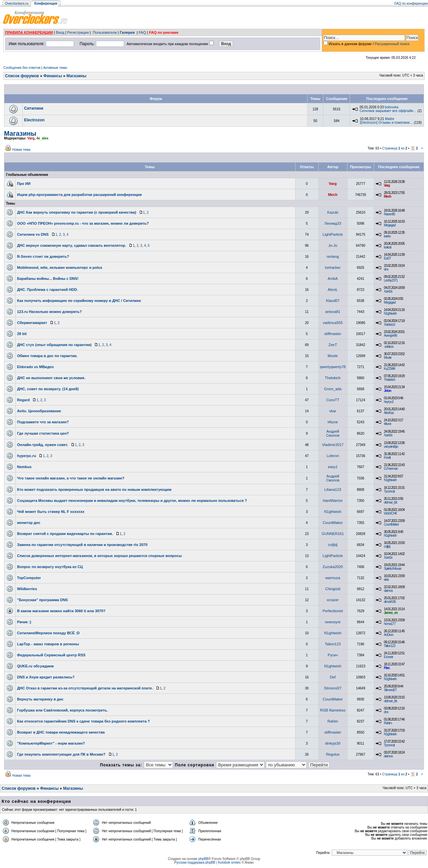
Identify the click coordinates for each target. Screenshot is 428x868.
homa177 (390, 624)
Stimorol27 (333, 688)
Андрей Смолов (333, 433)
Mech (333, 195)
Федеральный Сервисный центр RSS (51, 655)
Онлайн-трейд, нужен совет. (43, 445)
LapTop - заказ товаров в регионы (48, 644)
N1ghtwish (390, 313)
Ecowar (388, 657)
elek (386, 580)
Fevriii (387, 458)
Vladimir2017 (333, 445)
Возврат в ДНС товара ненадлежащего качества (61, 732)
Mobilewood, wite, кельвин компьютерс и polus (60, 267)
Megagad (390, 225)
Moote (333, 356)
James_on (391, 613)
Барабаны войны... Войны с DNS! (48, 279)
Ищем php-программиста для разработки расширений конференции (79, 195)
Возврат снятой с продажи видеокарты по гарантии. (65, 534)
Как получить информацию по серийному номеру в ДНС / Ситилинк (79, 301)
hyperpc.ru (27, 456)
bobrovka (392, 107)
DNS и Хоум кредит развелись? (46, 677)
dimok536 (390, 602)
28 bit (22, 334)
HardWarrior (333, 501)
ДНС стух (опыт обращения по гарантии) (54, 345)
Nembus (24, 467)
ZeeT (333, 345)
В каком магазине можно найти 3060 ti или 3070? (61, 611)
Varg (31, 138)
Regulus (333, 754)
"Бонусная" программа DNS (42, 600)
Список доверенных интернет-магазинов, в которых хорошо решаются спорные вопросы (99, 556)
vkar (333, 411)
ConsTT (333, 400)
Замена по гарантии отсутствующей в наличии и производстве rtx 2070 (82, 545)
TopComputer (29, 578)
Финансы (53, 76)
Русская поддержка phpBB (195, 862)
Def (333, 677)
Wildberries (27, 589)
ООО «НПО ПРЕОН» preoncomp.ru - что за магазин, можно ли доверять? (83, 223)
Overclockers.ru (17, 4)
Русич (333, 655)
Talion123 (333, 644)
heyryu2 (389, 402)
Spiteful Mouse (393, 569)
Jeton (388, 391)
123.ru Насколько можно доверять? (49, 312)
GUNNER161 (333, 534)
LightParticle (333, 234)
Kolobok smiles (229, 862)
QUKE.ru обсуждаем (35, 666)
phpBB (203, 859)
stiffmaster (333, 334)
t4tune (333, 422)
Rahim (333, 721)
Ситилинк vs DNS (33, 234)
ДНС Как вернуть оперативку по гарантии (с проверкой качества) (77, 212)
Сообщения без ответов (22, 68)
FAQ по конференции (411, 4)
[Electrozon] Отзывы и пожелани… (386, 123)
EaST (387, 258)
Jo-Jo (333, 245)
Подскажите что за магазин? (43, 422)
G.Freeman (391, 469)
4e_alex (42, 138)
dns (386, 269)
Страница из (395, 148)
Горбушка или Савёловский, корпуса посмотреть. (62, 710)
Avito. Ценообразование (39, 411)
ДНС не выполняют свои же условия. (51, 378)
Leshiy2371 (391, 280)
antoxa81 (333, 312)
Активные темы (55, 68)
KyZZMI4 (390, 369)
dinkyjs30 (333, 743)
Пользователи (105, 32)
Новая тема (21, 150)
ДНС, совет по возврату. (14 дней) (48, 389)
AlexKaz (389, 413)
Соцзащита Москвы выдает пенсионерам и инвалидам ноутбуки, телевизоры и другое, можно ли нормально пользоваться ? (132, 501)
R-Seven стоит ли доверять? (43, 256)
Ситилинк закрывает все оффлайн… (388, 111)
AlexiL (333, 290)
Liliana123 (333, 490)
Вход (60, 32)
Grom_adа (333, 389)
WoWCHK (390, 513)
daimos (388, 591)
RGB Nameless (333, 710)
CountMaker (333, 523)
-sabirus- (389, 347)
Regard (23, 400)
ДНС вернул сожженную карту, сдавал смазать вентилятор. (72, 245)
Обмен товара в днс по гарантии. (47, 356)
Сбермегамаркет (32, 323)
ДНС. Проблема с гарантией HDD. (47, 290)
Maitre (390, 119)
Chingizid (333, 589)
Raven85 (389, 214)
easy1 (333, 467)
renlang (333, 256)
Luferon (333, 456)
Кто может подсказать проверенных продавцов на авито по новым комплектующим (94, 490)
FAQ (142, 32)
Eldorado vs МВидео (35, 367)
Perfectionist (333, 611)
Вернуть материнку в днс (40, 699)
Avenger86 (390, 336)
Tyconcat (389, 491)
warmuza (333, 578)
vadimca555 (333, 323)
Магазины (76, 76)
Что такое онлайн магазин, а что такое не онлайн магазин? (71, 478)
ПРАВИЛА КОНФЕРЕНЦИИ (29, 32)
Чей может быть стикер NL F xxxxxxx (51, 512)
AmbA (333, 279)
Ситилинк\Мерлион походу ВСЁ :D (48, 633)
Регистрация (78, 32)
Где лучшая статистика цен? (43, 433)
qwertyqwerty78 (333, 367)
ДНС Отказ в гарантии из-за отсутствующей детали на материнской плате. (85, 688)
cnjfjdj (333, 545)
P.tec (387, 668)
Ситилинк (34, 108)
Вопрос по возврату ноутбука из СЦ (50, 567)
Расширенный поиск (392, 44)
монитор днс (29, 523)
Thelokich (333, 378)
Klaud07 (333, 301)
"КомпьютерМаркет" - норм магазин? (51, 743)
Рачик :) (24, 622)
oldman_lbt (390, 502)
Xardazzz (390, 324)
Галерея (127, 32)
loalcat (388, 247)
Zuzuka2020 (333, 567)
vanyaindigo (391, 447)
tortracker (333, 267)
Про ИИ (24, 184)
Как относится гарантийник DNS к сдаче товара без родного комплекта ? (83, 721)
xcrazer (333, 600)
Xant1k (388, 291)
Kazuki (333, 212)
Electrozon (34, 120)
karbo (387, 236)
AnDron (389, 635)
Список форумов (22, 76)
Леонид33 (333, 223)
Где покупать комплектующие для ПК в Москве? (61, 754)
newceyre (333, 622)
